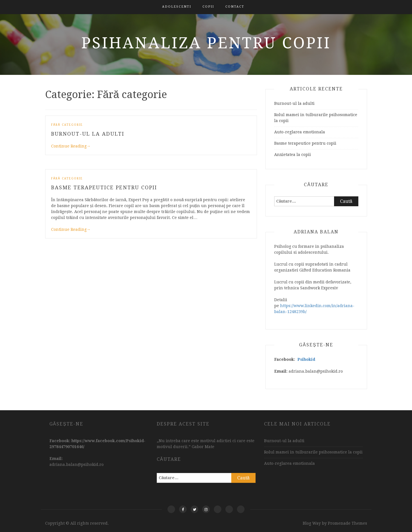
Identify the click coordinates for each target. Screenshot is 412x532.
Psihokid (306, 359)
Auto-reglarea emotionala (300, 132)
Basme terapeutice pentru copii (104, 187)
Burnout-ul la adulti (88, 134)
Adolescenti (177, 7)
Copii (208, 7)
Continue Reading (71, 146)
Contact (235, 7)
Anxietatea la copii (293, 155)
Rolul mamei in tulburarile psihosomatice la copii (313, 452)
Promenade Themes (347, 523)
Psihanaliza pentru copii (206, 43)
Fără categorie (67, 125)
